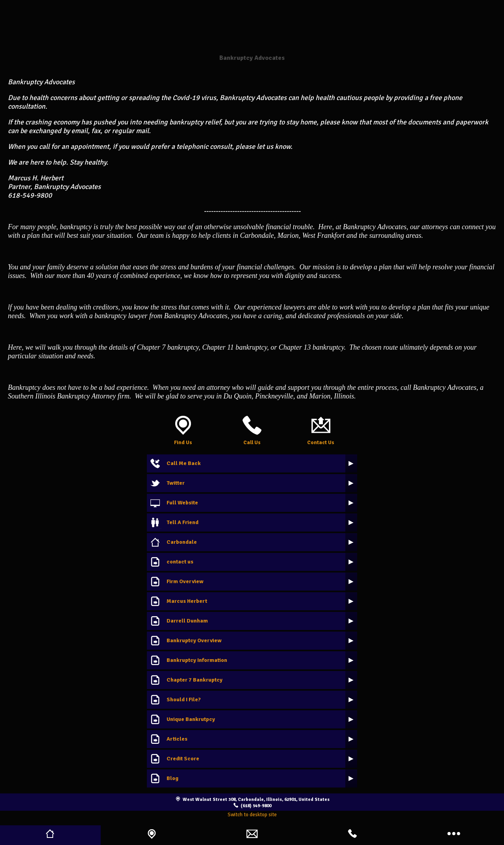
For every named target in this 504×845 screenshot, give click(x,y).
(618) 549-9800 (256, 806)
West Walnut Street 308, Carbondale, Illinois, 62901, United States (256, 799)
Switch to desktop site (252, 815)
